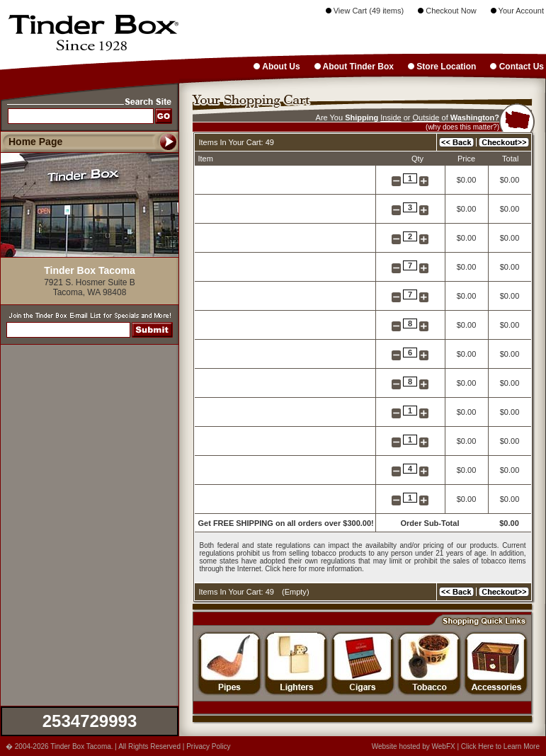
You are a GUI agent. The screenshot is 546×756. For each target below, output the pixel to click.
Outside (426, 118)
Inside (391, 118)
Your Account (517, 11)
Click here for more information (313, 569)
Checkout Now (447, 11)
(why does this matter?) (462, 127)
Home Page (35, 142)
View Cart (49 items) (365, 11)
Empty (296, 592)
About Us (277, 67)
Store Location (442, 67)
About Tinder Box (354, 67)
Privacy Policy (208, 746)
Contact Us (517, 67)
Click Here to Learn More (500, 746)
